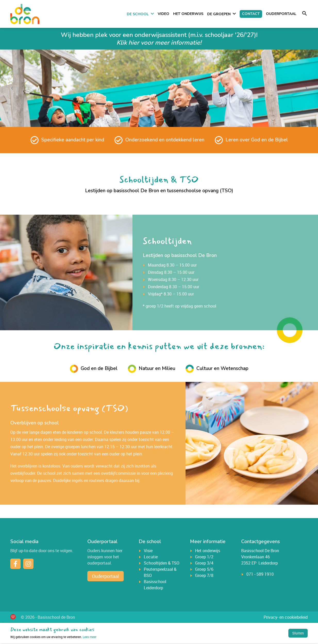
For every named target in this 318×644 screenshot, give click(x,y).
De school (138, 14)
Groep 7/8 (204, 576)
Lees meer (53, 637)
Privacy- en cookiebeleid (286, 618)
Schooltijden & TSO (162, 564)
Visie (148, 551)
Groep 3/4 (204, 564)
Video (164, 14)
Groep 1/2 (204, 557)
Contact (251, 14)
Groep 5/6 (204, 570)
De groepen (219, 14)
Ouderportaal (281, 14)
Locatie (151, 557)
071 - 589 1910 (260, 575)
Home (120, 14)
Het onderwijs (188, 14)
